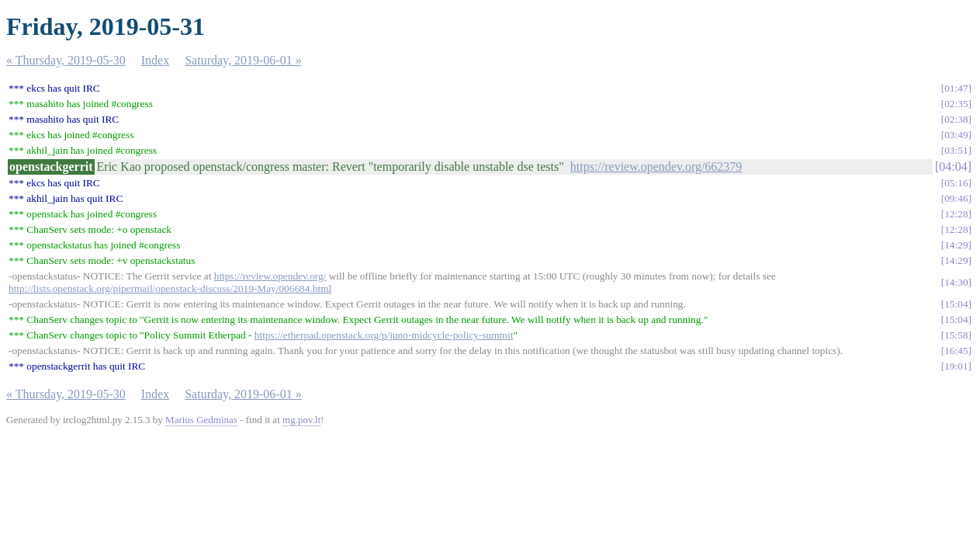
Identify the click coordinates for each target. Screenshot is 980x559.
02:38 (956, 119)
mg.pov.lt (301, 420)
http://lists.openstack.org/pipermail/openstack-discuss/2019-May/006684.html (170, 288)
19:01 (956, 366)
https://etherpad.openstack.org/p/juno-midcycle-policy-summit (384, 335)
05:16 (956, 183)
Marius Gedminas (201, 420)
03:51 (956, 150)
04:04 (953, 167)
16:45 (956, 351)
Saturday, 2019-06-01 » (243, 60)
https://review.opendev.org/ (270, 276)
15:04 (956, 304)
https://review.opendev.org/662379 (656, 167)
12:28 (956, 214)
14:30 (956, 282)
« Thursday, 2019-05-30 (66, 60)
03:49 (956, 135)
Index (155, 60)
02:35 (956, 104)
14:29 (956, 245)
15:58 (956, 335)
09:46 (956, 198)
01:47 (956, 88)
